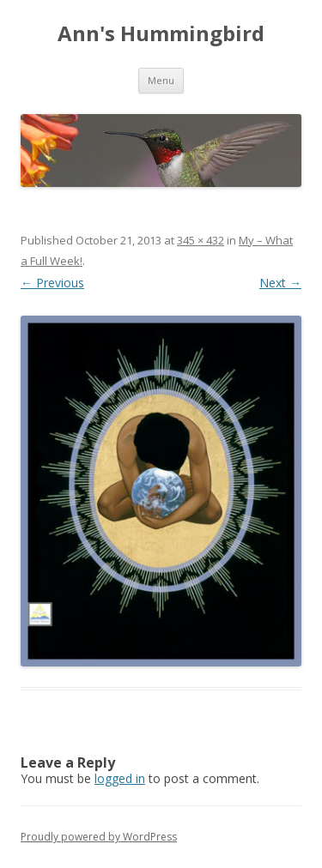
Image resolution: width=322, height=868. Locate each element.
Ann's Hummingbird (161, 34)
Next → (280, 283)
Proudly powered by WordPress (99, 837)
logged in (120, 778)
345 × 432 (200, 240)
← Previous (52, 283)
